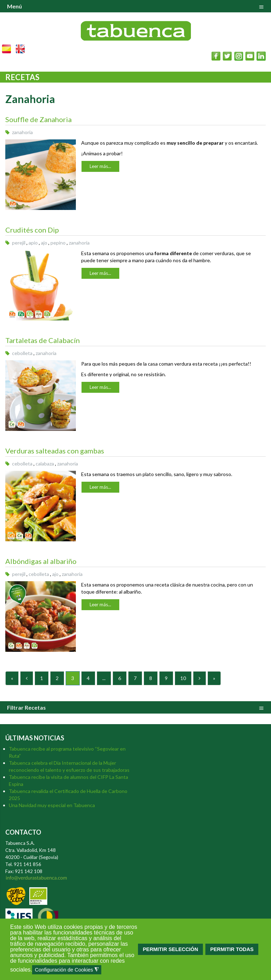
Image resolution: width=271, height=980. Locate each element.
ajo (44, 243)
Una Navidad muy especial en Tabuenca (52, 805)
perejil (19, 243)
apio (33, 243)
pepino (58, 243)
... (104, 678)
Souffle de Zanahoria (38, 119)
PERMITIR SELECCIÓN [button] (171, 949)
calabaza (45, 464)
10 (183, 678)
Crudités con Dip (32, 230)
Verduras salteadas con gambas (55, 451)
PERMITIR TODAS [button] (232, 949)
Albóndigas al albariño (41, 561)
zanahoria (22, 132)
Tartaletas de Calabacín (43, 340)
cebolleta (22, 353)
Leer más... (100, 166)
